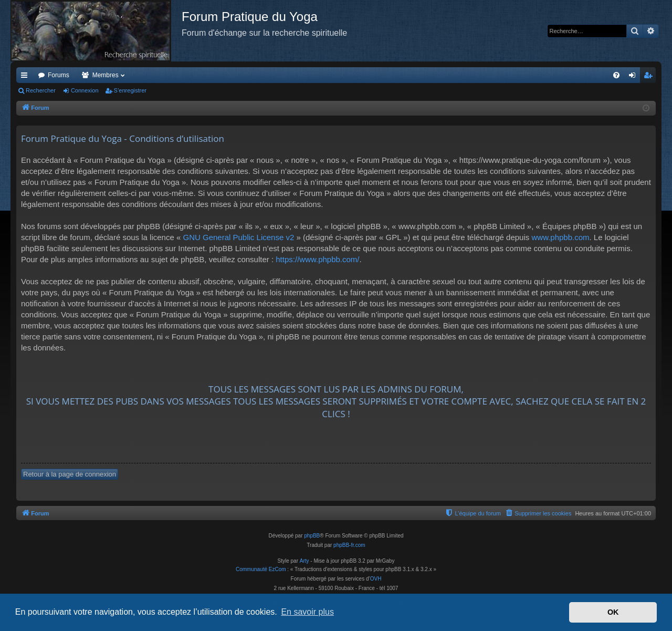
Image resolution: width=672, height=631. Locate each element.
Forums (59, 75)
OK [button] (613, 612)
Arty (304, 561)
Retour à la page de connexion (70, 474)
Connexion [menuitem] (634, 77)
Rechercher (41, 90)
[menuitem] (616, 75)
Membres (106, 75)
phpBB (312, 536)
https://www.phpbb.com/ (317, 259)
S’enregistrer (130, 90)
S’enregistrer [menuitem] (650, 77)
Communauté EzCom (261, 569)
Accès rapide (26, 77)
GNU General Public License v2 (238, 237)
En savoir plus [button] (307, 612)
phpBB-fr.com (349, 545)
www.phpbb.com (560, 237)
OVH (376, 579)
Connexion (85, 90)
